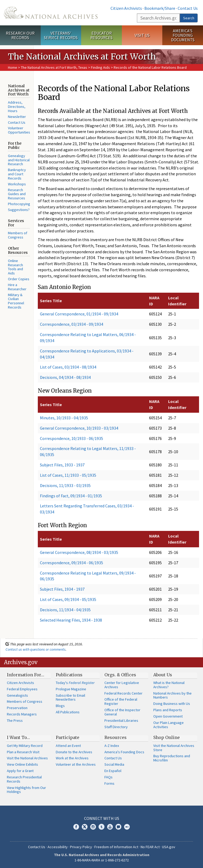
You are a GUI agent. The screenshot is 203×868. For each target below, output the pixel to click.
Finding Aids (100, 67)
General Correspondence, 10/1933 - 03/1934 (79, 428)
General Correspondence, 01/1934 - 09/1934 (79, 314)
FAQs (109, 777)
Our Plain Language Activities (169, 725)
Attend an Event (68, 746)
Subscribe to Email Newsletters (70, 697)
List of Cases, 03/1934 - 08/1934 (68, 367)
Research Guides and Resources (17, 194)
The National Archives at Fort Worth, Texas (54, 67)
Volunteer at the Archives (76, 764)
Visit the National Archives (27, 758)
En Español (113, 771)
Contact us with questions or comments (36, 649)
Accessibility (58, 847)
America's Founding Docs (124, 752)
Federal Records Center (123, 693)
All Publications (68, 712)
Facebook (76, 827)
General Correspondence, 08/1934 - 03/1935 (79, 552)
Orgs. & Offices (120, 675)
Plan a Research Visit (23, 752)
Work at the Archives (72, 758)
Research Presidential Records (24, 779)
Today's (75, 683)
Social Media (114, 764)
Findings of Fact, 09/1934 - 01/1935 (71, 496)
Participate (68, 737)
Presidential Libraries (121, 720)
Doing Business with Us (172, 704)
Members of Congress (18, 235)
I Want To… (18, 737)
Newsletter (17, 117)
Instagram (93, 827)
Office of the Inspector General (122, 712)
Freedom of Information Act (116, 847)
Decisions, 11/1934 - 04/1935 (65, 610)
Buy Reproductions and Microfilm (172, 758)
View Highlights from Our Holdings (26, 790)
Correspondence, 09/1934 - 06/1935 (71, 563)
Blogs (60, 706)
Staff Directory (116, 727)
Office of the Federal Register (121, 701)
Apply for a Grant (20, 771)
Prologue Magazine (71, 689)
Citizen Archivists (126, 8)
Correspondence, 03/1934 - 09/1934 (71, 324)
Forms (109, 783)
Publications (69, 675)
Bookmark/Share (160, 8)
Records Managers (22, 714)
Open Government (168, 716)
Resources (116, 737)
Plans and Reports (168, 710)
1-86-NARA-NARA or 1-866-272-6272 (102, 860)
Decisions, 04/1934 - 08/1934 (65, 377)
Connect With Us (102, 818)
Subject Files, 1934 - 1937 (62, 589)
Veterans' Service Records (61, 35)
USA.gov (169, 847)
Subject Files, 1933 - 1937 (62, 465)
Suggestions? (19, 210)
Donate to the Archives (74, 752)
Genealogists (17, 695)
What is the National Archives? (169, 685)
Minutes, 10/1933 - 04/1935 (64, 418)
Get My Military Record (25, 746)
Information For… (26, 675)
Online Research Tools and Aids (15, 267)
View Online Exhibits (22, 764)
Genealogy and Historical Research (19, 160)
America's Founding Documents (183, 35)
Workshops (17, 184)
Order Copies (19, 279)
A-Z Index (112, 746)
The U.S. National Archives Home (51, 13)
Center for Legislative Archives (122, 685)
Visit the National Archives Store (174, 748)
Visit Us (142, 35)
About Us (163, 675)
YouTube (110, 827)
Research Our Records (20, 35)
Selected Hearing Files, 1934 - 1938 (71, 620)
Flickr (127, 827)
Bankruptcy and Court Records (17, 174)
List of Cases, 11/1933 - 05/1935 (68, 475)
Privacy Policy (81, 847)
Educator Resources (101, 35)
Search (189, 18)
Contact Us (188, 8)
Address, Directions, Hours (17, 107)
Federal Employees (22, 689)
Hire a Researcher (17, 287)
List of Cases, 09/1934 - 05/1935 (68, 599)
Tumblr (101, 827)
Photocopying (19, 204)
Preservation (17, 708)
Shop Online (167, 737)
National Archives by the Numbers (172, 695)
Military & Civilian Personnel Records (16, 301)
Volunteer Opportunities (19, 130)
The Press (15, 720)
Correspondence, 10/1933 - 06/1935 (71, 438)
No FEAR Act (150, 847)
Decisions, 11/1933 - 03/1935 (65, 485)
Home (13, 67)
